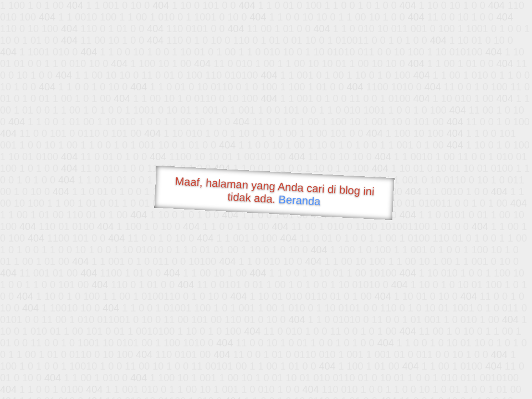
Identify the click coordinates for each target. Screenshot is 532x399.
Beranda (300, 200)
